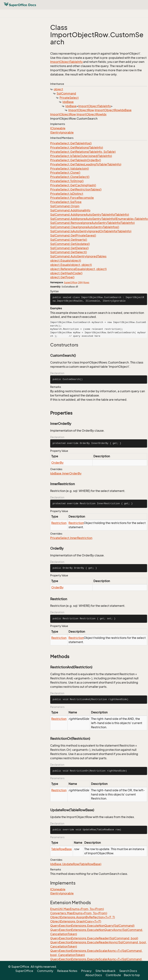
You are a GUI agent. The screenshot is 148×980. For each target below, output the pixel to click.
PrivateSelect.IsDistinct (67, 194)
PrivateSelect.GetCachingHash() (73, 185)
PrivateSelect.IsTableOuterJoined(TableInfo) (81, 156)
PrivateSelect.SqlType (66, 202)
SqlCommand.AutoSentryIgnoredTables (78, 256)
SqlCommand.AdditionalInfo (70, 210)
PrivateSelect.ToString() (67, 181)
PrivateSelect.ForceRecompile (72, 198)
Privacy (86, 971)
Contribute (113, 975)
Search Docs (128, 971)
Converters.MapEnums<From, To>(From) (79, 913)
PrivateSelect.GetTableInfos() (71, 143)
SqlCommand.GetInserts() (69, 240)
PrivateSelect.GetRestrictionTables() (76, 189)
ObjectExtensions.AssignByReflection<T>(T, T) (83, 917)
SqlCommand (66, 93)
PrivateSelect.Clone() (65, 173)
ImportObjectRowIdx (91, 114)
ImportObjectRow (81, 110)
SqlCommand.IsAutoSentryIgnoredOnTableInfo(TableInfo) (91, 231)
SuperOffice (70, 282)
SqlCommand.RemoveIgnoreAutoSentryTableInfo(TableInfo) (92, 223)
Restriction (59, 523)
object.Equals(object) (66, 261)
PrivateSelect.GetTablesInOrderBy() (76, 160)
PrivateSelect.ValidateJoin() (70, 169)
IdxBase (68, 102)
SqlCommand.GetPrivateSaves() (73, 235)
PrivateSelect (69, 98)
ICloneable (58, 128)
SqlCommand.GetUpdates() (70, 244)
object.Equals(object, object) (71, 265)
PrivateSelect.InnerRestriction (71, 538)
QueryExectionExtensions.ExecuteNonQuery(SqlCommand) (92, 926)
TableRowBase (62, 849)
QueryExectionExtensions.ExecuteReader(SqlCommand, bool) (94, 938)
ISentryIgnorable (62, 132)
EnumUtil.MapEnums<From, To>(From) (77, 909)
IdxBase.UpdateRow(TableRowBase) (76, 864)
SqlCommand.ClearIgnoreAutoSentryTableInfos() (85, 227)
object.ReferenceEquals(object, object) (78, 269)
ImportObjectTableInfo (66, 62)
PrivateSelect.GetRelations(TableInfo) (77, 147)
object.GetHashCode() (66, 273)
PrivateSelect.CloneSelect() (70, 177)
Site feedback (105, 971)
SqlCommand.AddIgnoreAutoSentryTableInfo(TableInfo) (90, 215)
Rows (86, 282)
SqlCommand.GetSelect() (69, 252)
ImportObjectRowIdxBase (113, 110)
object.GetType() (62, 277)
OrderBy (57, 463)
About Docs (94, 975)
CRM (80, 282)
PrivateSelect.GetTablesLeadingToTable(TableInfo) (86, 164)
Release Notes (67, 971)
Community (45, 971)
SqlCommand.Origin (65, 206)
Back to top (132, 975)
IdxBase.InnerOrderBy (66, 473)
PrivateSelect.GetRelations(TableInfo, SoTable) (83, 152)
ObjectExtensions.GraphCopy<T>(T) (76, 921)
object (58, 89)
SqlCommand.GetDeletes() (69, 248)
